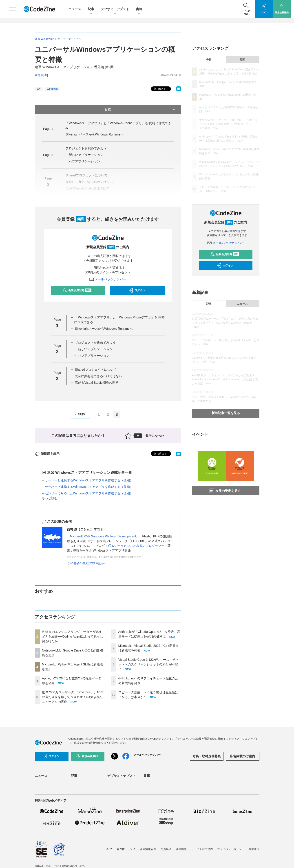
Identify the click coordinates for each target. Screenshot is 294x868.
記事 (91, 9)
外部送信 (254, 849)
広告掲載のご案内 (243, 756)
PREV (79, 415)
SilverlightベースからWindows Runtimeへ (95, 134)
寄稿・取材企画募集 (207, 756)
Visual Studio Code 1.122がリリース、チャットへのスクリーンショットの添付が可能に (149, 664)
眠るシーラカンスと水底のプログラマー (136, 546)
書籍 (139, 9)
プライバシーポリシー (231, 849)
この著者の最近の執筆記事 (86, 563)
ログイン (137, 290)
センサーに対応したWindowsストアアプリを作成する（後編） (89, 493)
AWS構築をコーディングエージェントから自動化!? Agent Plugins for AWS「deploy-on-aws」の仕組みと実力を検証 (225, 379)
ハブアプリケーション (94, 356)
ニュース (75, 9)
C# (39, 89)
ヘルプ (108, 849)
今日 (209, 60)
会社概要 (181, 849)
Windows (52, 89)
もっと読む (50, 498)
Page (48, 129)
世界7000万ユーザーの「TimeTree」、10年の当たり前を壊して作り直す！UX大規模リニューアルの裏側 (73, 697)
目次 (140, 110)
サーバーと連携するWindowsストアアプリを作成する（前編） (89, 487)
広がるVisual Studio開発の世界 (96, 383)
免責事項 (166, 849)
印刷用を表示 (47, 454)
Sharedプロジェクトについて (96, 370)
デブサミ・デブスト (115, 9)
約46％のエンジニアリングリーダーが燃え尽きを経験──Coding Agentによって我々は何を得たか (73, 636)
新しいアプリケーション (86, 155)
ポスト (160, 89)
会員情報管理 (148, 849)
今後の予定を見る (225, 491)
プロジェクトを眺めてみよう (86, 148)
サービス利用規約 (202, 849)
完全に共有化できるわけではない (98, 376)
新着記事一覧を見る (226, 413)
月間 (242, 60)
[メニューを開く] (12, 9)
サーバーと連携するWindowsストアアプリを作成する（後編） (89, 480)
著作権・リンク (126, 849)
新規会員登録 (77, 290)
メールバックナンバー (108, 279)
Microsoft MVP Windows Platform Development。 (105, 536)
